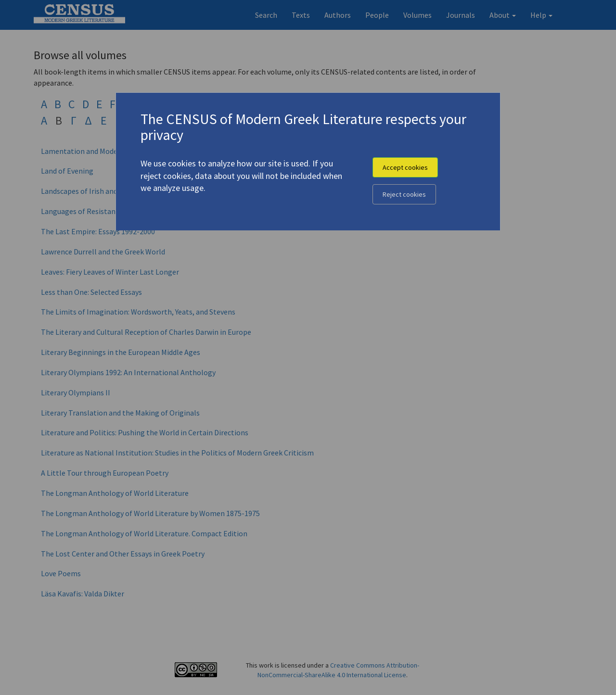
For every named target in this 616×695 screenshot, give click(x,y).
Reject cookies (404, 194)
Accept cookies (405, 167)
